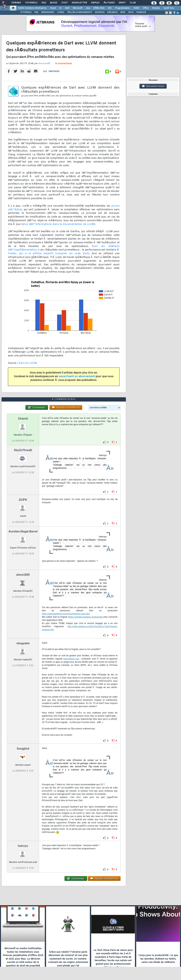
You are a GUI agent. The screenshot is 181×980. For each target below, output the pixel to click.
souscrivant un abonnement (77, 377)
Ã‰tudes (109, 3)
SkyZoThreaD (23, 450)
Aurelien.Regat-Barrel (23, 531)
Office (146, 8)
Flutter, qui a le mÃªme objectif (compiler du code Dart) (49, 254)
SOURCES (100, 12)
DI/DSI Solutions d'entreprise (32, 8)
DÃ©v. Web (99, 8)
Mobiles (156, 8)
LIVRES (61, 12)
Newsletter (79, 3)
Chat (64, 3)
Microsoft (78, 8)
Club (133, 3)
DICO (131, 12)
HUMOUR (141, 12)
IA (60, 8)
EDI (110, 8)
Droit (122, 3)
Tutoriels (31, 3)
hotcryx (23, 846)
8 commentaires (64, 64)
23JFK (23, 500)
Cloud (53, 8)
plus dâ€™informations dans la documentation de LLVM (58, 224)
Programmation (122, 8)
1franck (23, 419)
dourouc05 (44, 64)
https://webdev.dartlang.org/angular (85, 617)
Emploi (95, 3)
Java (88, 8)
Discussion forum (153, 86)
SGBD (136, 8)
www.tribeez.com (71, 659)
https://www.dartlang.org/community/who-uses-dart (66, 614)
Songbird (23, 749)
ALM (67, 8)
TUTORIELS (26, 12)
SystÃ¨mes (169, 8)
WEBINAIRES (48, 12)
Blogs (54, 3)
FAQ (44, 3)
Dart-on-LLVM (28, 363)
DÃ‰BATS (112, 12)
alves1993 (23, 575)
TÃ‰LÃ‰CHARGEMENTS (79, 12)
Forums (16, 3)
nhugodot (23, 643)
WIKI (123, 12)
